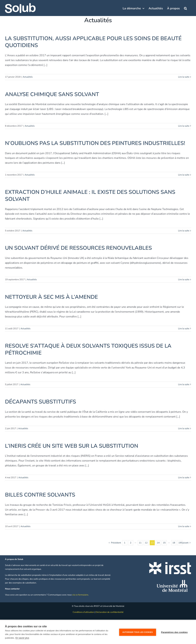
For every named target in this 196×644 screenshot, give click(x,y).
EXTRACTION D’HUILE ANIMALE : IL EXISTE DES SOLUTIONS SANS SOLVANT (90, 196)
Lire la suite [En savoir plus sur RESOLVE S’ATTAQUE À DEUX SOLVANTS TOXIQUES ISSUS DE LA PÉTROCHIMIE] (184, 384)
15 (164, 543)
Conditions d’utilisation (83, 612)
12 (146, 543)
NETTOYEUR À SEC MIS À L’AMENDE (51, 297)
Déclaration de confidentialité (110, 612)
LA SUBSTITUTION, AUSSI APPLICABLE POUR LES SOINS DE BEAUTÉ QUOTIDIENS (93, 42)
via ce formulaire (80, 595)
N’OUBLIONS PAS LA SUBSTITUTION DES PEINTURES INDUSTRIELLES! (95, 143)
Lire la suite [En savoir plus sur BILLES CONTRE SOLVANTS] (184, 526)
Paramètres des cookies (174, 632)
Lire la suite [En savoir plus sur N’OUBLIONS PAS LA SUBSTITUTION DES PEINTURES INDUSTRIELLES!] (184, 175)
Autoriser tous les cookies (138, 632)
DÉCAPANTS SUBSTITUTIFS (41, 402)
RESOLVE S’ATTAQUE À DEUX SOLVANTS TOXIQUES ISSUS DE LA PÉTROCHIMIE (88, 349)
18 (174, 543)
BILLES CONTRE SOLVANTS (40, 495)
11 (140, 543)
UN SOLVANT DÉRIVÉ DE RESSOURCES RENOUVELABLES (78, 248)
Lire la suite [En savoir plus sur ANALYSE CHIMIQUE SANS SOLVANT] (184, 126)
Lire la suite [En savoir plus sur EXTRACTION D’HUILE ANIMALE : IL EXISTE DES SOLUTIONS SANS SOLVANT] (184, 231)
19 (180, 543)
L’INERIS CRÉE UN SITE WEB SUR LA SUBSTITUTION (72, 446)
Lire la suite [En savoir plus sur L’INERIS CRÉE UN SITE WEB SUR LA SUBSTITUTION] (184, 478)
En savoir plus (22, 638)
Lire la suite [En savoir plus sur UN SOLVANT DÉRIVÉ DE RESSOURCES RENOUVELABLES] (184, 280)
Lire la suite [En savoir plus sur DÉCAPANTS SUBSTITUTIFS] (184, 428)
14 (158, 543)
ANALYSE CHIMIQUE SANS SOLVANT (52, 94)
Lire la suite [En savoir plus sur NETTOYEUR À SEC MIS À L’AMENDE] (184, 329)
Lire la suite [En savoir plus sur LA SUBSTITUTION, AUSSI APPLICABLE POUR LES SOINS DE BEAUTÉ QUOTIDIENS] (184, 77)
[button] (185, 8)
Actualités (28, 77)
